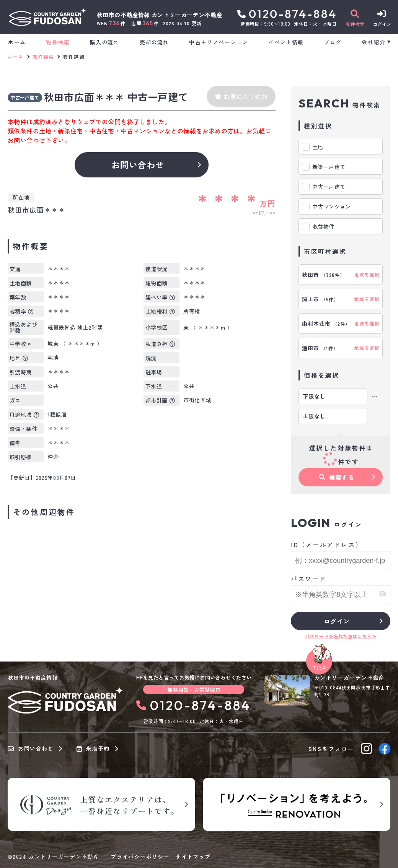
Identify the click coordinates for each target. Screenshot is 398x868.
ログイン (337, 621)
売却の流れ (154, 42)
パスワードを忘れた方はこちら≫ (341, 636)
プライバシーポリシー (140, 857)
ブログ (333, 42)
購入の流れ (105, 42)
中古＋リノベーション (219, 42)
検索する (337, 477)
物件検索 (58, 42)
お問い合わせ (138, 164)
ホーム (17, 42)
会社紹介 (374, 42)
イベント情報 (286, 42)
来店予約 (93, 749)
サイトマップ (193, 857)
